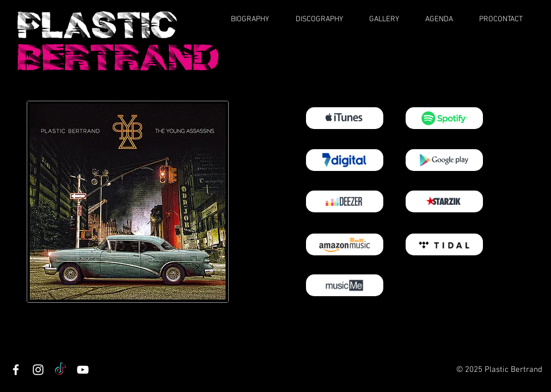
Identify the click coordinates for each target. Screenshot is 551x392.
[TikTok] (60, 370)
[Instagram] (38, 370)
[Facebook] (16, 370)
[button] (257, 19)
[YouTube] (83, 370)
